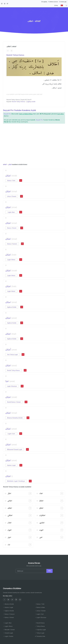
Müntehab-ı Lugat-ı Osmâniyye (16, 481)
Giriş (56, 5)
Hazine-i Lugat (11, 465)
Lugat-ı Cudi (11, 434)
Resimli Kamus (40, 623)
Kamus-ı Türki (11, 181)
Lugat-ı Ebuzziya (12, 386)
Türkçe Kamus (40, 626)
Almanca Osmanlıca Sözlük (15, 418)
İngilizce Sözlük (12, 307)
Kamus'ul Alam (40, 607)
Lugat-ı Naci (11, 212)
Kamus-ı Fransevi (12, 244)
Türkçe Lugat (40, 633)
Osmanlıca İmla (40, 636)
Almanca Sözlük (8, 604)
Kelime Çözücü (53, 2)
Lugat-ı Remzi (11, 260)
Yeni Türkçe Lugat (12, 355)
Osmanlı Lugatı (8, 633)
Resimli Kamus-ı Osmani (14, 402)
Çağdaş (44, 2)
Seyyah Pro (7, 114)
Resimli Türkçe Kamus (15, 55)
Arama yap (63, 2)
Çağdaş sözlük (31, 102)
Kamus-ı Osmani (12, 228)
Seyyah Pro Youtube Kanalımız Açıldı (19, 110)
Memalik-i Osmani (9, 630)
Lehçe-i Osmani (12, 196)
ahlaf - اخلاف (7, 164)
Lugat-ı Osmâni (8, 636)
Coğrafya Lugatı (40, 630)
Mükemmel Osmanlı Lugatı (15, 449)
